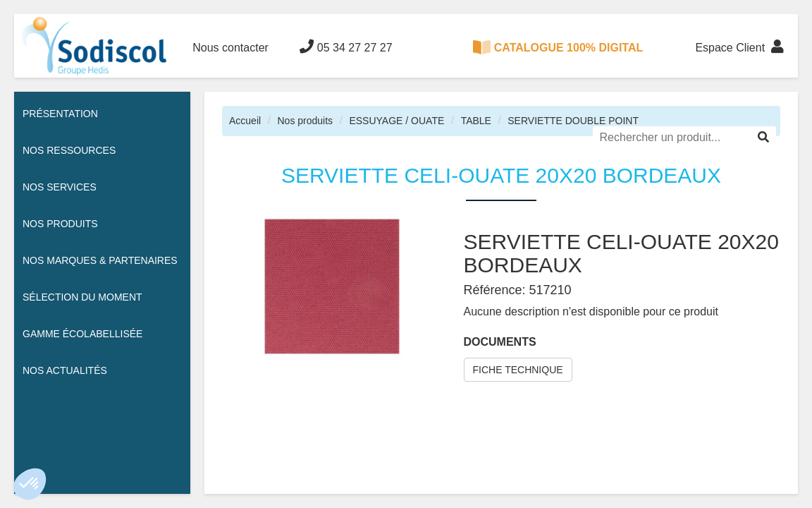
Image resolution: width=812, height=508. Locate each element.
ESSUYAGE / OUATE (396, 121)
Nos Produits (60, 224)
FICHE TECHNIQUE (518, 370)
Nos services (60, 187)
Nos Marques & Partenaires (100, 260)
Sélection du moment (82, 297)
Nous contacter (230, 48)
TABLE (476, 121)
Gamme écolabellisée (82, 334)
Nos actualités (65, 370)
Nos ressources (69, 150)
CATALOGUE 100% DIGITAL (558, 47)
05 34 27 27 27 (346, 47)
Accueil (245, 121)
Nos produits (305, 121)
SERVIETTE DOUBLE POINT (573, 121)
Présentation (60, 114)
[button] (30, 484)
